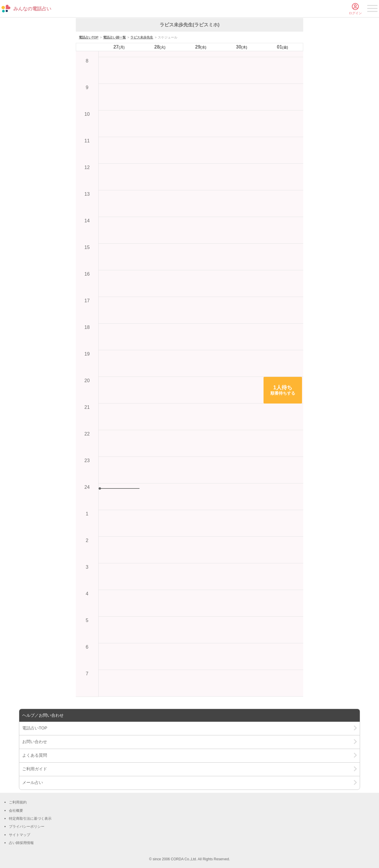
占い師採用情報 (21, 843)
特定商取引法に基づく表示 (30, 819)
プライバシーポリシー (27, 827)
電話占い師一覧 (114, 37)
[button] (283, 390)
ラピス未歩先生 (142, 37)
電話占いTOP (89, 37)
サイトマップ (20, 835)
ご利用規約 (18, 802)
